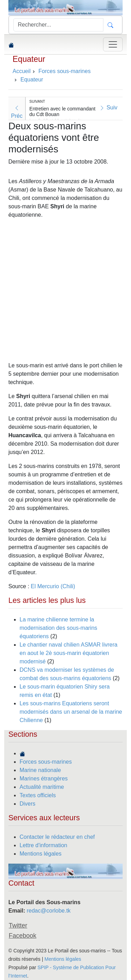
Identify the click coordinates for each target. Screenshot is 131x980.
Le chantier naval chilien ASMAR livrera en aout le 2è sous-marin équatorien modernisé (68, 653)
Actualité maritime (42, 787)
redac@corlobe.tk (49, 911)
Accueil (22, 71)
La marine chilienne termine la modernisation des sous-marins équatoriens (58, 628)
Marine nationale (40, 770)
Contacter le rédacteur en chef (57, 837)
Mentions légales (41, 854)
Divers (27, 804)
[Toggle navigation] (113, 44)
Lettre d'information (43, 845)
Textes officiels (38, 795)
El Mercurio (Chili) (53, 586)
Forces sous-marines (46, 762)
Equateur (29, 59)
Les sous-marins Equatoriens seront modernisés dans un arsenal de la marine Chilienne (71, 712)
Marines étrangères (44, 779)
